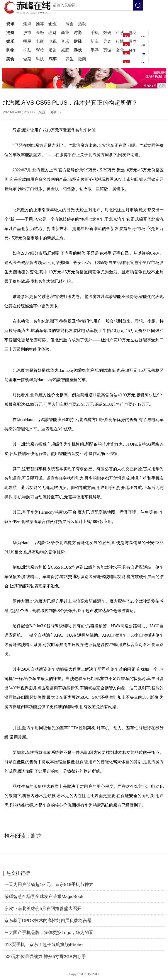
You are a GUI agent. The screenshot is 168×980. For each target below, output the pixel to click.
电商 (133, 33)
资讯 (10, 24)
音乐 (65, 41)
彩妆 (40, 50)
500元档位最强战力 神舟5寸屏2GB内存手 (45, 956)
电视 (52, 41)
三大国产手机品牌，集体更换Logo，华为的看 (49, 932)
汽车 (52, 59)
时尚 (78, 33)
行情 (120, 41)
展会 (69, 24)
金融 (40, 33)
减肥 (65, 50)
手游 (95, 50)
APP (133, 50)
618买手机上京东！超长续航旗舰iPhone (44, 944)
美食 (10, 59)
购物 (10, 50)
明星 (27, 41)
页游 (107, 50)
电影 (40, 41)
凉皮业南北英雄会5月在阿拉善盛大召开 (43, 908)
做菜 (27, 59)
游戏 (78, 50)
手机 (95, 33)
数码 (107, 33)
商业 (65, 33)
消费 (10, 33)
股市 (27, 33)
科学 (120, 33)
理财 (52, 33)
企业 (52, 24)
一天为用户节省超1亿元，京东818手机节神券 (49, 884)
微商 (82, 59)
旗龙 (36, 836)
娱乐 (10, 41)
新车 (95, 41)
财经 (78, 41)
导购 (107, 41)
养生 (69, 59)
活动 (82, 24)
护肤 (27, 50)
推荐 (40, 24)
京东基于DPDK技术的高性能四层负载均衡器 (48, 920)
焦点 (27, 24)
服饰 (52, 50)
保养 (133, 41)
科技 (40, 59)
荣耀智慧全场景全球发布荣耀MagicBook (44, 896)
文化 (120, 50)
